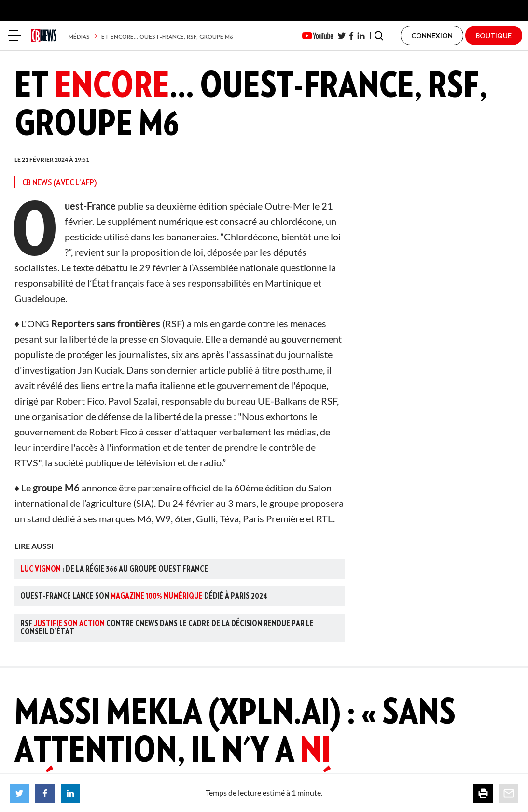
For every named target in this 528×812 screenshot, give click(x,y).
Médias (79, 36)
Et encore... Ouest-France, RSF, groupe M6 (167, 36)
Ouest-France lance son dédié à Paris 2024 (144, 596)
